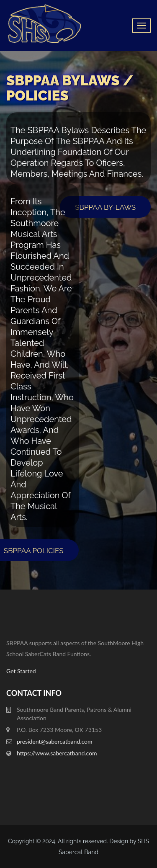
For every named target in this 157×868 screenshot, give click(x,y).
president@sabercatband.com (55, 741)
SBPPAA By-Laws (105, 207)
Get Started (21, 671)
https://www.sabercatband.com (57, 753)
